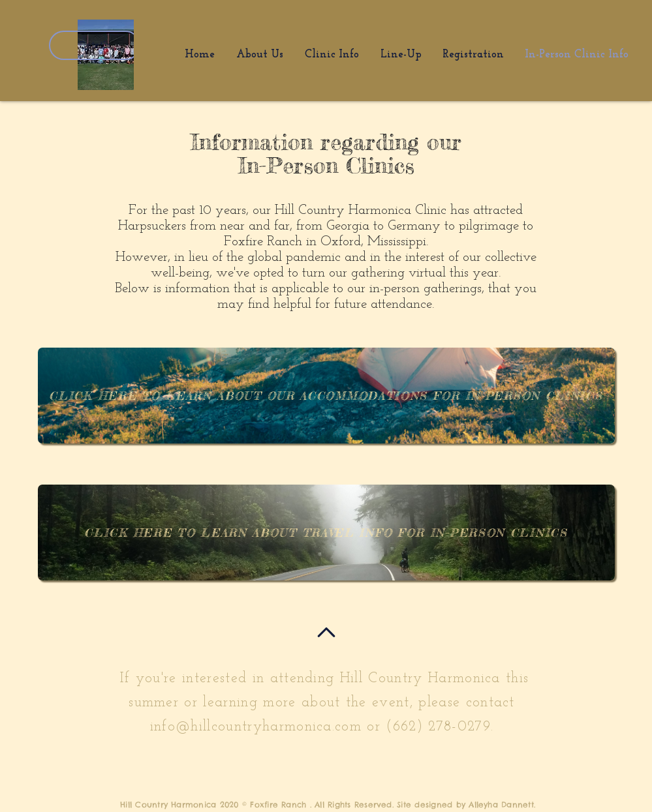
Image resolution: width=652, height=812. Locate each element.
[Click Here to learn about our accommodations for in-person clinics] (326, 396)
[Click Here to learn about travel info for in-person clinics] (326, 533)
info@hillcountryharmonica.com (256, 727)
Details (95, 45)
